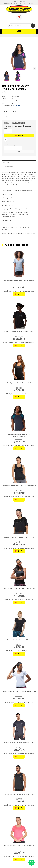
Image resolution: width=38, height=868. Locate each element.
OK (19, 151)
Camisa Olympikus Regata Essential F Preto (19, 383)
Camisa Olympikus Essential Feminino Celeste (19, 280)
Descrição (7, 162)
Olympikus (15, 96)
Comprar (19, 135)
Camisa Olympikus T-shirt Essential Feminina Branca (19, 691)
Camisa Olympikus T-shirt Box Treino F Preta (19, 537)
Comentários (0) (9, 167)
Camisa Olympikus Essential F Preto (19, 640)
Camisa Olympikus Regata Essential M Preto (19, 794)
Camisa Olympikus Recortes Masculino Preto (19, 743)
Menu (19, 31)
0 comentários (13, 92)
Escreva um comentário (26, 92)
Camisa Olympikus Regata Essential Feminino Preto (19, 486)
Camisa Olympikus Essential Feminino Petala (19, 846)
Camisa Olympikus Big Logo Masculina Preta (19, 332)
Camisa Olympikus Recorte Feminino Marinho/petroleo (19, 435)
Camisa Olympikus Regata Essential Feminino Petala (19, 589)
